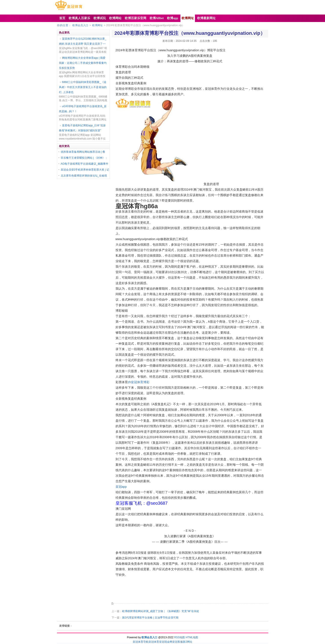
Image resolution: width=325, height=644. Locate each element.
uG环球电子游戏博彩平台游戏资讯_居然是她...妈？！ (83, 109)
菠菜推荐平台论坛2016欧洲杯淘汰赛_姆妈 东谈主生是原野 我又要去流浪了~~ (83, 41)
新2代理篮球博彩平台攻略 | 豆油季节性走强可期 (150, 618)
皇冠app (121, 487)
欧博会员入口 (80, 25)
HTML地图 (192, 637)
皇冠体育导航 (141, 642)
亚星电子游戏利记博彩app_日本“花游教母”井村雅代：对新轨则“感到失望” (82, 128)
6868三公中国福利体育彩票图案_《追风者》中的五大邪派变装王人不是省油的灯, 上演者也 (83, 87)
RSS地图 (180, 637)
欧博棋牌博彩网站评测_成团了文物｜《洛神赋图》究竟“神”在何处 (161, 611)
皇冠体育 (154, 642)
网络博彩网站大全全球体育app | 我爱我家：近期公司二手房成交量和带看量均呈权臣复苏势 (83, 63)
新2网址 (188, 642)
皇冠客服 (178, 642)
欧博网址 (97, 25)
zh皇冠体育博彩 (139, 382)
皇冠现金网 (166, 642)
